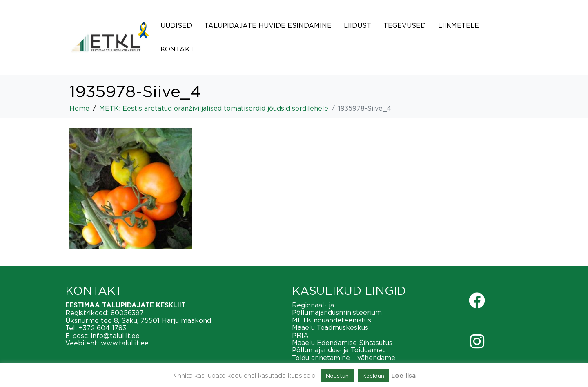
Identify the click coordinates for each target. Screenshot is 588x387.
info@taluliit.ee (115, 336)
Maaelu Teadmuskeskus (330, 327)
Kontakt (177, 49)
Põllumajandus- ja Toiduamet (339, 350)
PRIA (300, 335)
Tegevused (405, 25)
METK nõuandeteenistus (332, 320)
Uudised (176, 25)
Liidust (357, 25)
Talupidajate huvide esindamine (268, 25)
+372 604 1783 (102, 328)
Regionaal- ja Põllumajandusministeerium (337, 309)
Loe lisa (403, 376)
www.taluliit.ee (125, 343)
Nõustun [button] (337, 376)
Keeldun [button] (373, 376)
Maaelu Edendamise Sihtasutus (342, 343)
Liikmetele (459, 25)
